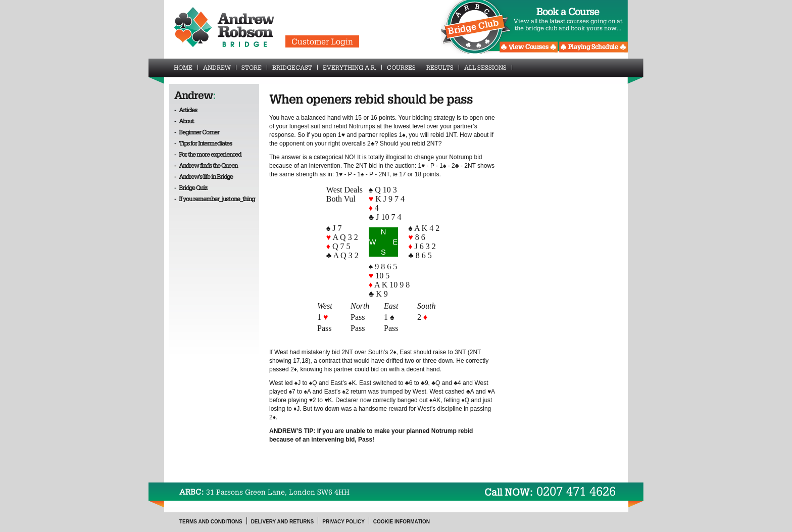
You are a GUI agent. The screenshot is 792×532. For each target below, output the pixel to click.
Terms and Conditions (211, 522)
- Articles (186, 110)
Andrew (220, 67)
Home (186, 67)
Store (254, 67)
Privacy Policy (343, 522)
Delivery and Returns (283, 522)
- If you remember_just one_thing (214, 199)
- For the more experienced (208, 154)
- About (184, 121)
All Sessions (488, 67)
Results (443, 67)
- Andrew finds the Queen (206, 165)
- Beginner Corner (197, 132)
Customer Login (322, 41)
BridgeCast (295, 67)
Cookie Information (402, 522)
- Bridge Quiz (191, 187)
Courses (404, 67)
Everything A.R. (352, 67)
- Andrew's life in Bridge (204, 176)
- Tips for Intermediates (203, 143)
